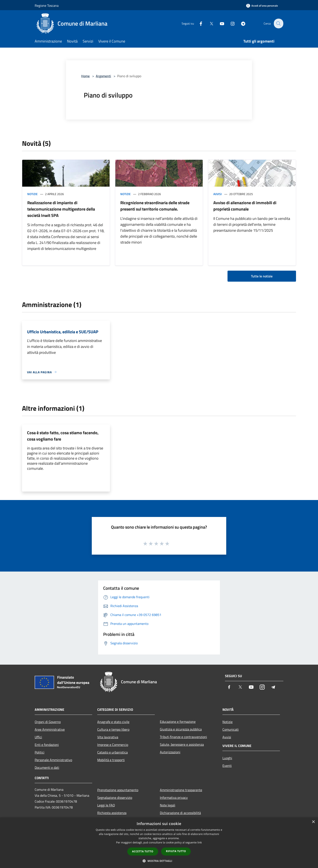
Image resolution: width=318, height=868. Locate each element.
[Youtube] (219, 23)
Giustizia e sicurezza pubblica (181, 729)
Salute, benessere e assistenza (182, 744)
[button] (159, 861)
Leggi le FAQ (106, 805)
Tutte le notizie (262, 276)
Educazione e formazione (178, 722)
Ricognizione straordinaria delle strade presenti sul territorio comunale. (155, 206)
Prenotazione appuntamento (118, 790)
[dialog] (159, 843)
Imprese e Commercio (113, 745)
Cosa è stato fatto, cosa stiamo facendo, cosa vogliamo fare (63, 436)
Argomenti (103, 76)
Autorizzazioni (170, 752)
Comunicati (231, 729)
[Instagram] (230, 23)
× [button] (313, 822)
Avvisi (218, 194)
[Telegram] (241, 23)
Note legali (168, 805)
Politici (40, 752)
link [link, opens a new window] (200, 843)
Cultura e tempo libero (113, 729)
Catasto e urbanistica (112, 752)
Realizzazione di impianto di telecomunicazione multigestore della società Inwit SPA (61, 209)
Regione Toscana (47, 6)
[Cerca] (278, 23)
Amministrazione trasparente (181, 790)
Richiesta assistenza (112, 813)
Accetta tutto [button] (143, 851)
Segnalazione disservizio (115, 798)
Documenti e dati (47, 767)
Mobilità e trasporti (111, 760)
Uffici (38, 737)
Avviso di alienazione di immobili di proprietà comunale (245, 206)
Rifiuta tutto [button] (176, 851)
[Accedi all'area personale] (262, 6)
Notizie (32, 194)
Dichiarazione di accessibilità (180, 813)
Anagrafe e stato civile (113, 722)
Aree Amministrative (50, 729)
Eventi (227, 766)
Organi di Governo (48, 722)
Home (85, 76)
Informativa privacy (174, 798)
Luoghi (227, 758)
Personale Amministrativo (53, 760)
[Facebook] (198, 23)
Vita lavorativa (108, 737)
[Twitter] (209, 23)
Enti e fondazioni (47, 745)
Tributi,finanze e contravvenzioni (183, 737)
